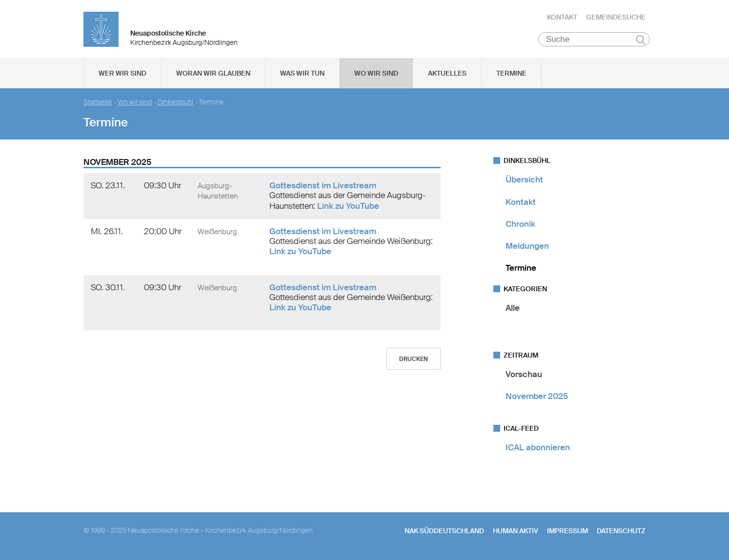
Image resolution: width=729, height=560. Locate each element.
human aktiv (516, 531)
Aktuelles (447, 74)
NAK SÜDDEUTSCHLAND (444, 531)
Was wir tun (302, 74)
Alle (513, 308)
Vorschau (524, 374)
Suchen (640, 40)
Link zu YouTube (348, 206)
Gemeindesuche (616, 17)
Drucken (414, 360)
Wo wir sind (376, 74)
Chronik (520, 224)
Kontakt (562, 17)
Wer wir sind (122, 74)
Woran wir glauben (213, 74)
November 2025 (537, 397)
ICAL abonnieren (538, 448)
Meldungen (527, 246)
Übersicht (524, 180)
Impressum (567, 531)
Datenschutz (621, 531)
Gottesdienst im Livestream (323, 186)
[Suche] (594, 40)
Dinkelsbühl (175, 103)
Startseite (98, 103)
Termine (511, 74)
